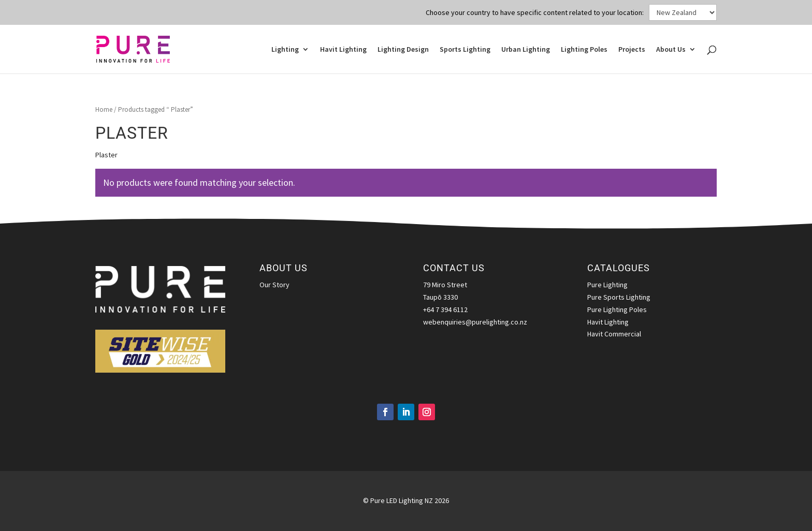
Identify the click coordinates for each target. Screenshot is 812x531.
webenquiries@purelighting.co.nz (475, 322)
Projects (632, 50)
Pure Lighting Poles (617, 309)
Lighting (285, 50)
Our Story (274, 285)
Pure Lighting (607, 285)
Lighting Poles (584, 50)
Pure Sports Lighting (619, 297)
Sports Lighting (465, 50)
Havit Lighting (343, 50)
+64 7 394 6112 (445, 309)
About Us (671, 50)
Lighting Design (403, 50)
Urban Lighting (526, 50)
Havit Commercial (614, 334)
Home (104, 109)
